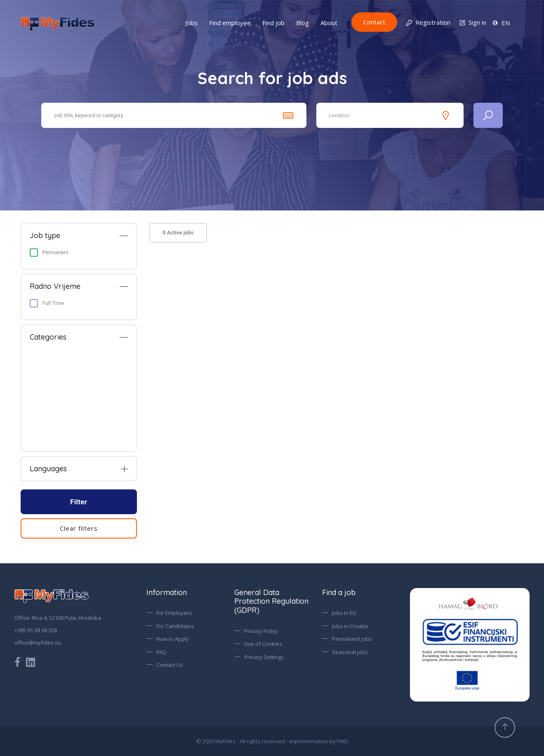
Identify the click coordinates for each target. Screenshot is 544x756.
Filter (79, 502)
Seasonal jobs (350, 652)
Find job (273, 23)
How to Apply (173, 639)
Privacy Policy (261, 631)
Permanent (55, 252)
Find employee (230, 23)
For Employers (174, 613)
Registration (428, 23)
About (329, 23)
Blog (303, 23)
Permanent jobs (352, 639)
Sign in (472, 23)
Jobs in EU (344, 613)
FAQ (161, 652)
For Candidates (175, 626)
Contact (374, 22)
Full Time (53, 303)
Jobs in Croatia (350, 626)
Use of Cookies (263, 644)
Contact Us (170, 665)
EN (501, 23)
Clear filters (79, 528)
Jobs (191, 23)
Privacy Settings (264, 657)
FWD (343, 741)
